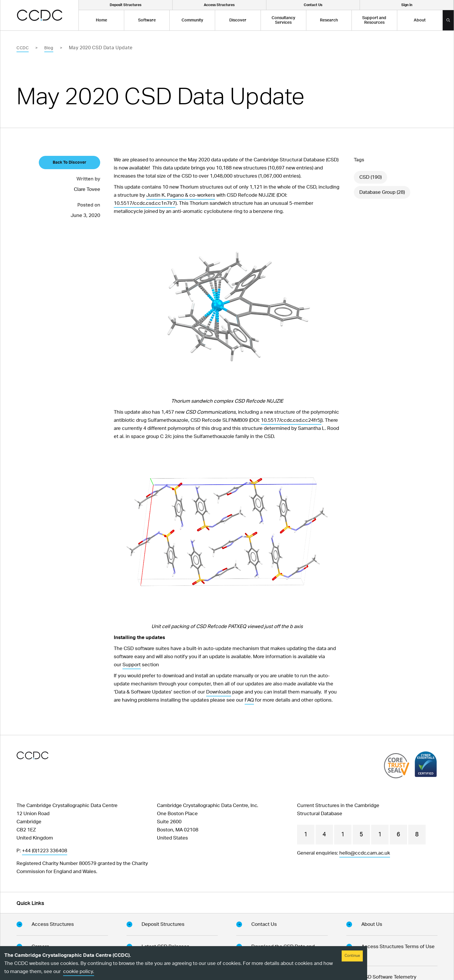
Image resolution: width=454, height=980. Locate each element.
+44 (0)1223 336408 (45, 851)
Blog (49, 48)
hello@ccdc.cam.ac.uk (365, 853)
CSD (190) (370, 177)
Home (101, 20)
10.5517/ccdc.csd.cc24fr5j (291, 420)
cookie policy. (79, 971)
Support (132, 665)
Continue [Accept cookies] (352, 956)
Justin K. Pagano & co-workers (181, 195)
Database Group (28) (382, 192)
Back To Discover (69, 163)
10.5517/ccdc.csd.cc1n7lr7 (145, 203)
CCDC (23, 48)
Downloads (219, 692)
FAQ (249, 700)
